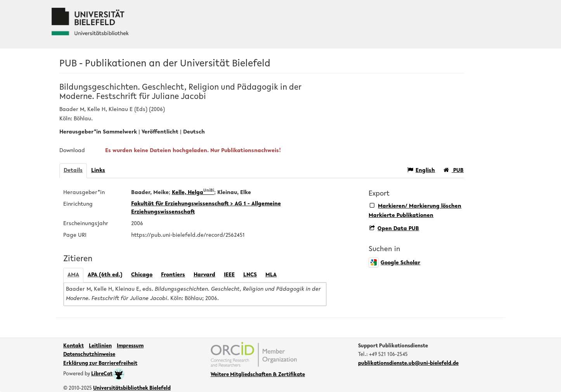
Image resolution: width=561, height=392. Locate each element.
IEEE (229, 275)
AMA (73, 275)
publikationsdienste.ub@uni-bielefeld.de (408, 364)
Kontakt (74, 346)
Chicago (142, 275)
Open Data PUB (394, 229)
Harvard (204, 275)
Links (98, 171)
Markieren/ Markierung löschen (416, 206)
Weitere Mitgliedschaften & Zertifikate (258, 375)
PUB (454, 170)
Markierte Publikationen (401, 216)
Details (73, 171)
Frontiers (173, 275)
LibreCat (108, 374)
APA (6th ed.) (105, 275)
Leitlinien (100, 346)
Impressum (130, 346)
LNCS (250, 275)
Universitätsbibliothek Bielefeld (132, 389)
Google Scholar (394, 263)
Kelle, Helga (193, 193)
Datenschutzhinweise (89, 355)
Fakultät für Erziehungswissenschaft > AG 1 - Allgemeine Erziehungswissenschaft (206, 208)
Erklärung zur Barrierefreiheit (100, 364)
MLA (271, 275)
